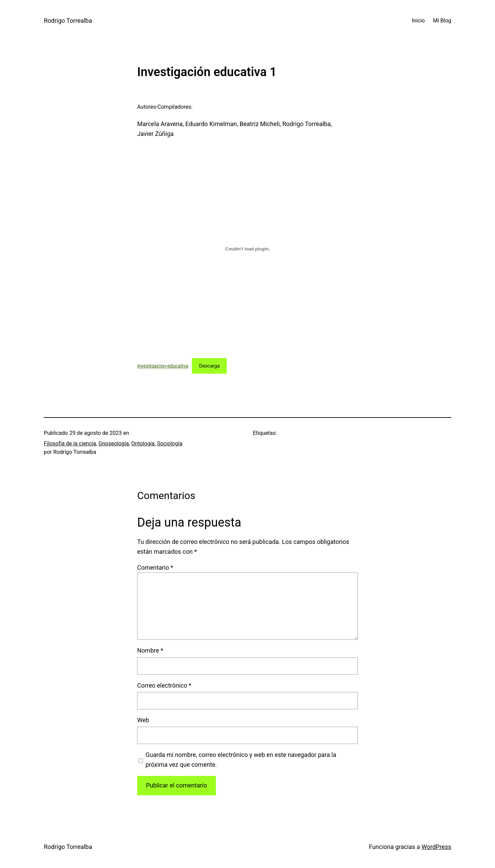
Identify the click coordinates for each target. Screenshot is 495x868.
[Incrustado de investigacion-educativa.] (247, 249)
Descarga (210, 366)
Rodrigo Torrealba (68, 21)
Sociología (170, 444)
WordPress (436, 847)
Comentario (155, 568)
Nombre (150, 650)
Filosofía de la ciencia (70, 444)
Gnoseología (114, 444)
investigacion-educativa (163, 366)
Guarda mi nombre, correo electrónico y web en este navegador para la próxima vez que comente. (241, 760)
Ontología (143, 444)
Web (143, 720)
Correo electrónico (164, 685)
